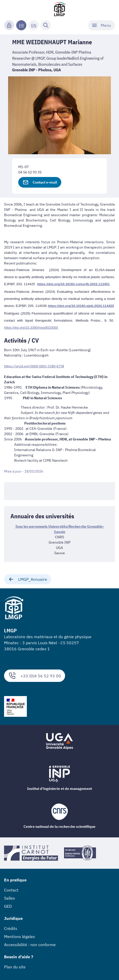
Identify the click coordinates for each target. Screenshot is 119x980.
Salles (9, 898)
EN (34, 25)
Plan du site (15, 967)
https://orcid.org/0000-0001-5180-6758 (34, 366)
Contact (11, 890)
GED (8, 906)
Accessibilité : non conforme (30, 945)
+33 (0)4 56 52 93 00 (35, 676)
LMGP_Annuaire (28, 579)
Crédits (11, 928)
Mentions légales (19, 937)
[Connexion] (9, 25)
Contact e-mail (40, 182)
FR (21, 25)
